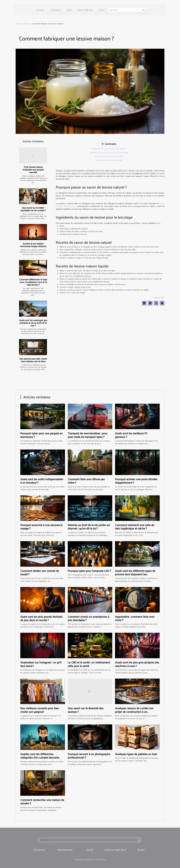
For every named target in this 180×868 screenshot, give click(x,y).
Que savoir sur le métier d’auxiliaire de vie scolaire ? (33, 209)
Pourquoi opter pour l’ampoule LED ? (89, 571)
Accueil (18, 24)
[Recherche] (127, 10)
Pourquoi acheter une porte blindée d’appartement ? (136, 481)
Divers (102, 10)
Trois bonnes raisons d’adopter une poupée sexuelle (33, 170)
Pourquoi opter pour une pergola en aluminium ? (41, 435)
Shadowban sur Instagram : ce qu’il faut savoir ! (41, 664)
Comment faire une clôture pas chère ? (86, 481)
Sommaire (110, 144)
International (56, 10)
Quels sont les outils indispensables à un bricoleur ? (42, 481)
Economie (40, 10)
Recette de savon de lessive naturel (109, 156)
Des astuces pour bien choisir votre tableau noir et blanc (33, 360)
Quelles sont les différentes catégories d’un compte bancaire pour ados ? (40, 757)
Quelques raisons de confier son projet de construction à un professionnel (134, 712)
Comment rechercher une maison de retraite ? (42, 801)
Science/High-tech (85, 10)
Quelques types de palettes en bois (136, 754)
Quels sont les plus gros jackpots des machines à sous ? (137, 664)
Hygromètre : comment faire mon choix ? (135, 618)
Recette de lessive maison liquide (109, 160)
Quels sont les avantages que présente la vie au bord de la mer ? (33, 323)
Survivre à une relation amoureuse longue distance (33, 245)
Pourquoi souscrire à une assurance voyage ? (41, 527)
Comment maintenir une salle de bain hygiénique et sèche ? (135, 527)
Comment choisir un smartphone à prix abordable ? (88, 618)
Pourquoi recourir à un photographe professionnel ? (89, 756)
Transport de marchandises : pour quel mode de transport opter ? (88, 435)
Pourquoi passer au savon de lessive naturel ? (109, 149)
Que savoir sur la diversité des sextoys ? (86, 710)
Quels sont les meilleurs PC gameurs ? (131, 435)
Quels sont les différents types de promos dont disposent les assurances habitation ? (135, 574)
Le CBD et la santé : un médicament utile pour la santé (89, 664)
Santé (69, 10)
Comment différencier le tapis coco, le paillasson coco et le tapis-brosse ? (33, 282)
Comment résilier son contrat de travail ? (40, 572)
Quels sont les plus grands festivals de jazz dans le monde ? (41, 618)
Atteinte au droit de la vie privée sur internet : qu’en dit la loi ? (89, 527)
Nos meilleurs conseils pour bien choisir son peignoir (40, 710)
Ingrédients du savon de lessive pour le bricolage (109, 152)
